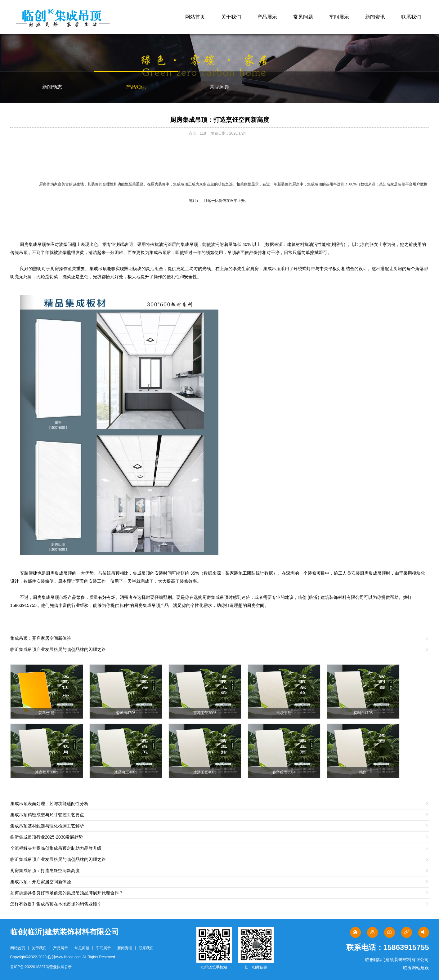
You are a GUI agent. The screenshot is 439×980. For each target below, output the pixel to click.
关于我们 (231, 17)
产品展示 (267, 17)
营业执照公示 (60, 967)
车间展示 (339, 17)
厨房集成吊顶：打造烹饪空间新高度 (220, 120)
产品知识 (136, 87)
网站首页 (195, 17)
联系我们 (411, 17)
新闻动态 (52, 87)
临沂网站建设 (416, 968)
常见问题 (303, 17)
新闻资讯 (375, 17)
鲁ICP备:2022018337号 (30, 967)
